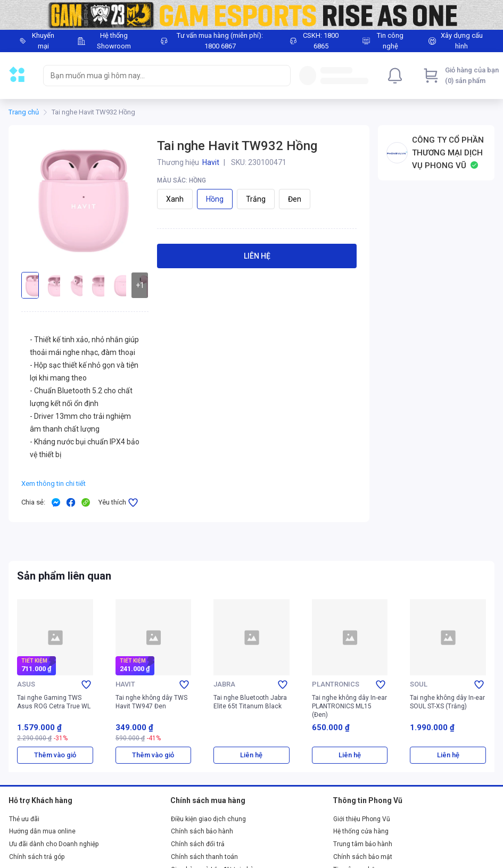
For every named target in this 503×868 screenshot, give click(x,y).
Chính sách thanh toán (204, 857)
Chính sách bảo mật (363, 857)
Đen (295, 199)
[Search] (280, 76)
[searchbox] (157, 76)
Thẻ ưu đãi (24, 819)
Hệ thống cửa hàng (361, 831)
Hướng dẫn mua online (42, 831)
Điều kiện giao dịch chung (208, 819)
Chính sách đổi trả (198, 844)
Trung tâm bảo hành (363, 844)
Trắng (256, 199)
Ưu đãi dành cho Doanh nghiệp (54, 844)
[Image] (251, 15)
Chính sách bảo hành (202, 831)
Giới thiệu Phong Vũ (362, 819)
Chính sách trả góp (37, 857)
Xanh (175, 199)
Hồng (215, 199)
